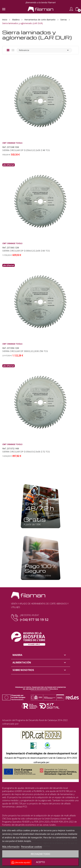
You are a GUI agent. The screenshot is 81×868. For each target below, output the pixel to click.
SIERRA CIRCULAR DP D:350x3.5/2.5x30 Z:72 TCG (26, 452)
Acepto (40, 862)
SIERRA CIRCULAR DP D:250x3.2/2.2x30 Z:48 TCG (26, 150)
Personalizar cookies (31, 847)
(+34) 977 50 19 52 (34, 619)
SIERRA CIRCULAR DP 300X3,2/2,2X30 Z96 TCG (25, 351)
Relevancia (44, 50)
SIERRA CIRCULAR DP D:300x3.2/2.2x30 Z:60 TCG (26, 251)
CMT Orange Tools (12, 143)
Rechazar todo (40, 854)
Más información (11, 847)
